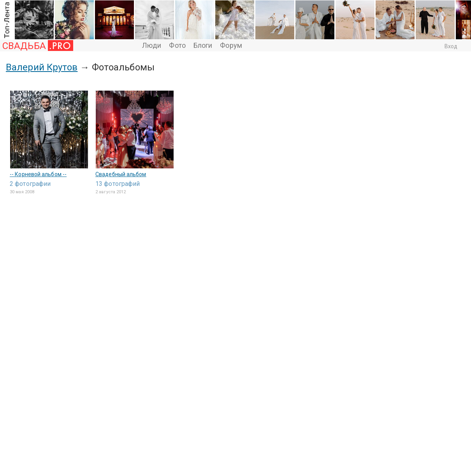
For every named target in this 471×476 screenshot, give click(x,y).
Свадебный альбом (121, 174)
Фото (177, 45)
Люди (152, 45)
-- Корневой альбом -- (38, 174)
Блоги (203, 45)
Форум (231, 45)
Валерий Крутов (42, 67)
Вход (451, 46)
